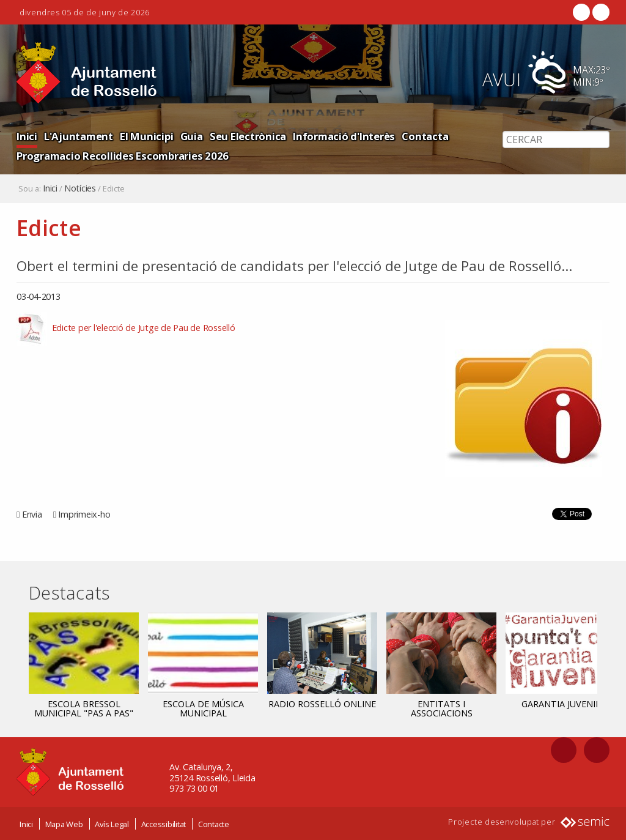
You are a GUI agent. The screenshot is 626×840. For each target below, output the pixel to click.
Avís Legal (112, 823)
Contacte (214, 823)
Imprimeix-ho (84, 514)
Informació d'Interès (344, 136)
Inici (27, 136)
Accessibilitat (164, 823)
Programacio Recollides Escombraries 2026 (123, 156)
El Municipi (146, 136)
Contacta (425, 136)
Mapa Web (64, 823)
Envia (32, 514)
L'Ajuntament (79, 136)
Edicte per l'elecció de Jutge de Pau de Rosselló (142, 328)
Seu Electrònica (248, 136)
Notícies (80, 188)
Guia (192, 136)
